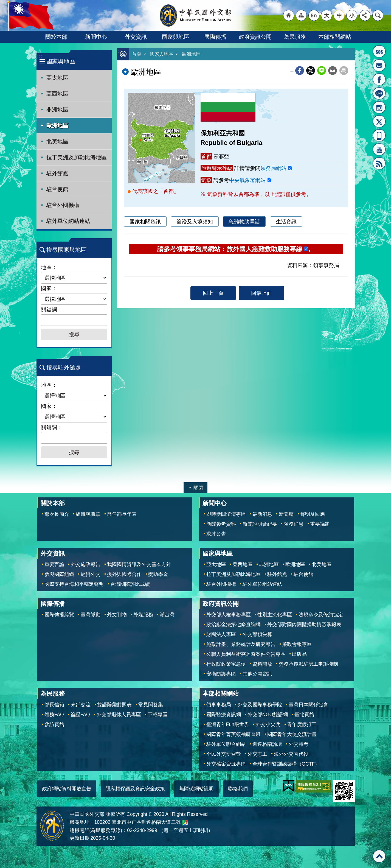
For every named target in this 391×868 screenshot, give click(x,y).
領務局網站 (273, 168)
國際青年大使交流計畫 (292, 734)
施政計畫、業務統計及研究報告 (241, 644)
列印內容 (344, 71)
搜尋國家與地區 (67, 250)
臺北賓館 (304, 715)
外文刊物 (117, 615)
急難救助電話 (244, 222)
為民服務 (295, 37)
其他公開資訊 (257, 674)
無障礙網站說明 (196, 789)
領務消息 (294, 524)
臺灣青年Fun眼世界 (228, 724)
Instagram (379, 107)
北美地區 (57, 141)
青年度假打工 (302, 724)
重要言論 (54, 564)
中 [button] (339, 15)
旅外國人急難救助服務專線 (379, 51)
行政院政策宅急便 (226, 664)
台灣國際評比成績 (130, 584)
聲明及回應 (313, 514)
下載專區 (157, 715)
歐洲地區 (57, 125)
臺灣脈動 (91, 615)
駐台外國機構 (63, 205)
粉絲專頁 (379, 79)
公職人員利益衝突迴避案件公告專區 (246, 654)
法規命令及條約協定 (321, 615)
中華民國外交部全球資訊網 (196, 15)
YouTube (379, 149)
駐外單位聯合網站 (226, 744)
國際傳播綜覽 (59, 615)
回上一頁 (213, 293)
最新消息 (262, 514)
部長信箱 (379, 65)
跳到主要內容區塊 (3, 3)
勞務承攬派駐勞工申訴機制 (308, 664)
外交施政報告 (86, 564)
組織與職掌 (88, 514)
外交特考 (299, 744)
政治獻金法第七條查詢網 (234, 625)
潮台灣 (167, 615)
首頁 (137, 54)
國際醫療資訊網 (224, 715)
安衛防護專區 (221, 674)
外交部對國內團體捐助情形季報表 (304, 625)
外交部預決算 (257, 634)
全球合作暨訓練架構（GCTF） (286, 764)
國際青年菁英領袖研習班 (234, 734)
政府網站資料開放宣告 (67, 789)
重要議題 (320, 524)
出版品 (299, 654)
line (322, 71)
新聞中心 (96, 37)
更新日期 (80, 838)
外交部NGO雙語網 (268, 715)
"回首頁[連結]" (289, 15)
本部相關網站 (335, 37)
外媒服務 (143, 615)
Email (333, 71)
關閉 (198, 488)
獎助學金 (158, 574)
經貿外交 (91, 574)
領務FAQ (54, 715)
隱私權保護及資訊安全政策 (135, 789)
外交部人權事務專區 (229, 615)
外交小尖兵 (268, 724)
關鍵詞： (52, 309)
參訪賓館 (54, 724)
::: (40, 56)
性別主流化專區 (275, 615)
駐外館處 (57, 173)
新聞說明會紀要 (260, 524)
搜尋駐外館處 (64, 367)
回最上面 (261, 293)
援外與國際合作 (124, 574)
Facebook (300, 71)
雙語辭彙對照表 (114, 705)
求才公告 (216, 534)
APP (379, 135)
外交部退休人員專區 (119, 715)
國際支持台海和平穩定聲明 (74, 584)
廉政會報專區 (297, 644)
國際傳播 (215, 37)
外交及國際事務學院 (260, 705)
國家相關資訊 (145, 222)
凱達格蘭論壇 (267, 744)
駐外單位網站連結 (68, 221)
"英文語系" (314, 15)
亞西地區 (57, 94)
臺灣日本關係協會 (308, 705)
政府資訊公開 (255, 37)
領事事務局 (219, 705)
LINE (379, 93)
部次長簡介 (57, 514)
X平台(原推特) (379, 121)
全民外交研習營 (224, 754)
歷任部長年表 (122, 514)
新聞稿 (286, 514)
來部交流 (81, 705)
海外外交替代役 (291, 754)
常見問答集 (151, 705)
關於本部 (56, 37)
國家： (49, 288)
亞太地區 (57, 78)
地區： (49, 267)
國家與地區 (176, 37)
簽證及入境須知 (195, 222)
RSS (379, 163)
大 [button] (327, 15)
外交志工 (257, 754)
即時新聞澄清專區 (226, 514)
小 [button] (352, 15)
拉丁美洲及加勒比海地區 (77, 157)
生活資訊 (286, 222)
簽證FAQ (80, 715)
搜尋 (378, 15)
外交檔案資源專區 (226, 764)
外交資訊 (136, 37)
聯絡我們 (238, 789)
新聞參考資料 (221, 524)
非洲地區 (57, 110)
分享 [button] (365, 15)
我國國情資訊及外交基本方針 (139, 564)
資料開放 (262, 664)
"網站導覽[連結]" (301, 15)
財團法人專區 (221, 634)
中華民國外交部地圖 (185, 823)
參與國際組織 (59, 574)
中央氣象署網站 (247, 180)
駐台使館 (57, 189)
